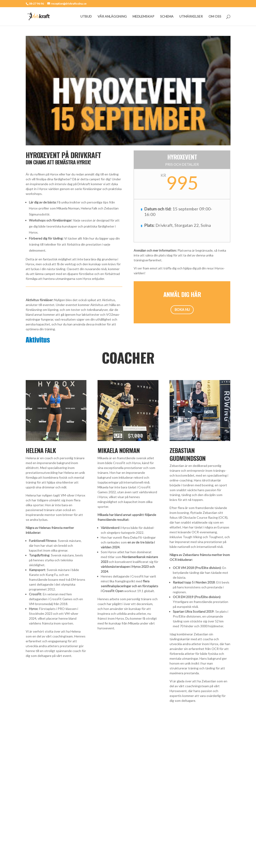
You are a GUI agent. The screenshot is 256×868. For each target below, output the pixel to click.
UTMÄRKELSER (191, 17)
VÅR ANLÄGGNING (112, 17)
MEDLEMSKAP (143, 17)
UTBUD (86, 17)
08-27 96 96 (36, 4)
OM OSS (215, 17)
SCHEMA (167, 17)
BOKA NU (182, 309)
